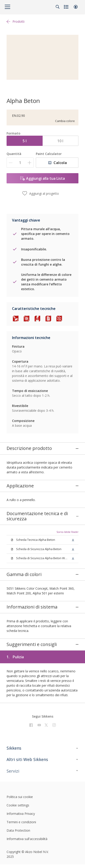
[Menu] (7, 7)
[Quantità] (20, 163)
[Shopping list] (67, 7)
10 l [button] (60, 141)
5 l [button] (25, 141)
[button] (76, 7)
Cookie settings (18, 776)
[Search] (58, 7)
